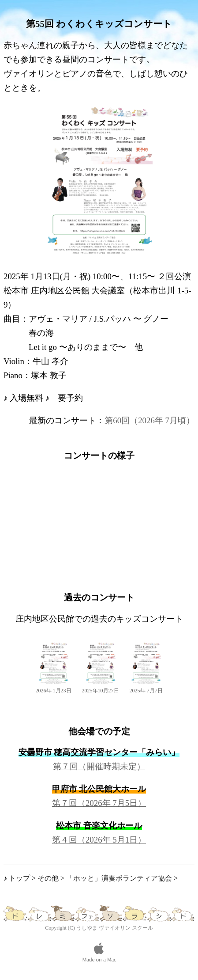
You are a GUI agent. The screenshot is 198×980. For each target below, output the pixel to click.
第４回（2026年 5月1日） (99, 840)
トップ (19, 878)
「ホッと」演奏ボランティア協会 (119, 878)
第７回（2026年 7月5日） (99, 803)
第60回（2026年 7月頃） (149, 420)
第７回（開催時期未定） (99, 766)
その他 (48, 878)
